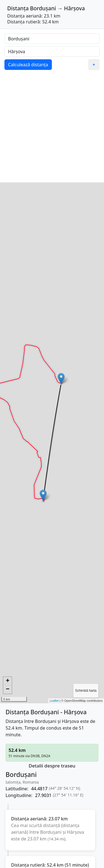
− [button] (8, 689)
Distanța (18, 8)
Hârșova (74, 8)
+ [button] (8, 681)
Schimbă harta (86, 691)
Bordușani (43, 8)
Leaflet (54, 701)
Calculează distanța (28, 65)
